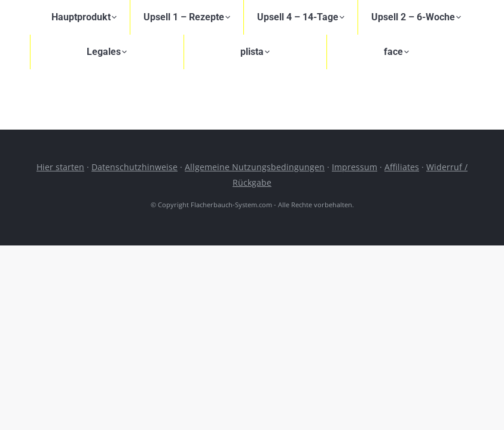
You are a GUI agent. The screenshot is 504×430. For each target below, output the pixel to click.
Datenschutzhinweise (135, 167)
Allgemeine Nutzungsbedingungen (255, 167)
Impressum (355, 167)
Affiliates (402, 167)
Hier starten (60, 167)
